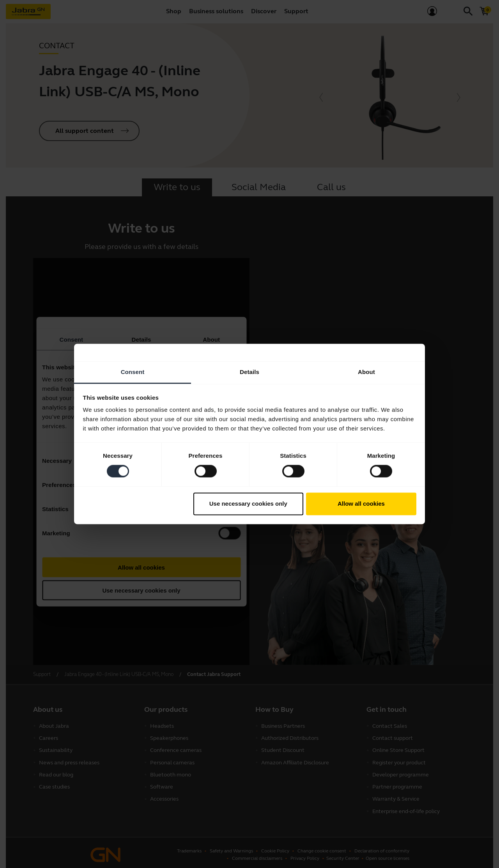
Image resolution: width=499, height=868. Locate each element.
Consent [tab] (133, 372)
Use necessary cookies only (248, 504)
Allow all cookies (361, 504)
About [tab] (366, 372)
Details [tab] (249, 372)
